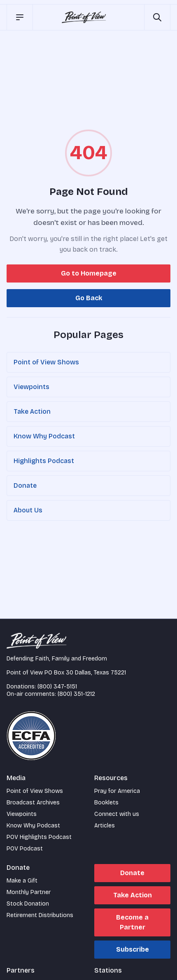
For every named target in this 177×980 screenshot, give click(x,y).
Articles (105, 826)
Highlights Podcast (44, 461)
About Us (28, 510)
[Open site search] (157, 17)
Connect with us (117, 814)
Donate (25, 485)
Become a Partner (132, 922)
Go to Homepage (89, 273)
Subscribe (133, 949)
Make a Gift (22, 881)
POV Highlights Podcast (39, 837)
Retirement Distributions (40, 915)
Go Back (89, 298)
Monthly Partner (29, 892)
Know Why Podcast (44, 436)
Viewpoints (31, 387)
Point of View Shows (46, 362)
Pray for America (117, 791)
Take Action (32, 411)
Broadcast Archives (33, 803)
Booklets (106, 803)
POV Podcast (25, 849)
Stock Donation (28, 904)
